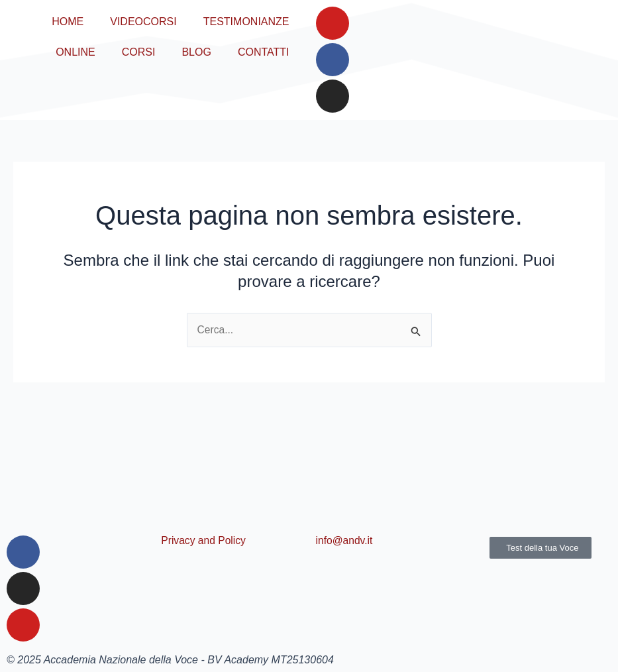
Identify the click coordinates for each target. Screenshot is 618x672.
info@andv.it (345, 540)
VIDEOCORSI (143, 22)
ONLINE (76, 52)
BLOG (196, 52)
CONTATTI (264, 52)
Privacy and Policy (204, 540)
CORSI (139, 52)
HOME (68, 22)
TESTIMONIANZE (246, 22)
